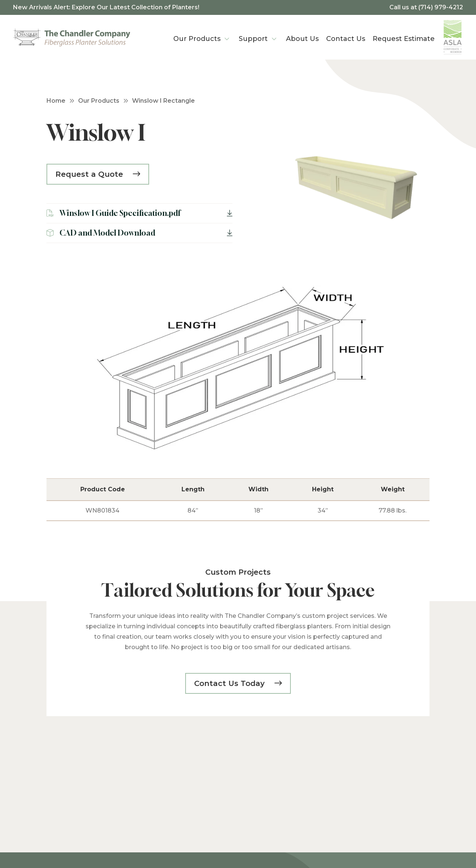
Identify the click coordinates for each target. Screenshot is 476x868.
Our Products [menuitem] (197, 39)
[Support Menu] (274, 37)
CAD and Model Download (139, 233)
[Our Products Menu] (227, 37)
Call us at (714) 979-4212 (426, 7)
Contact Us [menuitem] (346, 39)
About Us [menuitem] (302, 39)
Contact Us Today (231, 683)
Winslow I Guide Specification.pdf (139, 213)
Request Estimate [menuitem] (404, 39)
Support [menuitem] (253, 39)
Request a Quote (90, 174)
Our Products (99, 101)
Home (56, 101)
